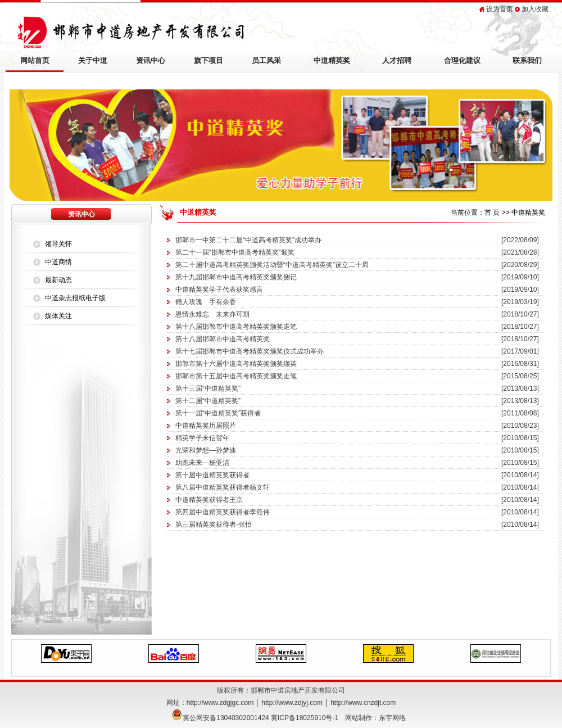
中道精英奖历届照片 (206, 426)
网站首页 (35, 60)
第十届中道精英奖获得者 (212, 475)
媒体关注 (58, 316)
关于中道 (93, 60)
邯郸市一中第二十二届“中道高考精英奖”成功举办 (248, 240)
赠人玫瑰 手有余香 (206, 302)
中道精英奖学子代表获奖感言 (219, 290)
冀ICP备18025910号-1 (305, 718)
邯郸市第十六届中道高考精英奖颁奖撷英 (236, 364)
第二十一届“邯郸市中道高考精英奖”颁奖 (235, 252)
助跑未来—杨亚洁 (202, 463)
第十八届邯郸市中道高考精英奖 (223, 339)
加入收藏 (535, 9)
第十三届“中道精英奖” (208, 388)
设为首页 (500, 9)
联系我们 (527, 60)
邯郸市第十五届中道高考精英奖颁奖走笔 (236, 376)
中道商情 (58, 262)
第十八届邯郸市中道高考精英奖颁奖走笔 (236, 327)
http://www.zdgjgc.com (220, 703)
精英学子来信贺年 (202, 438)
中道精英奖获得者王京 (209, 500)
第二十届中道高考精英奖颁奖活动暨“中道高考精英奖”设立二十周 (272, 265)
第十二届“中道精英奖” (208, 401)
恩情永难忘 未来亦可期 (212, 314)
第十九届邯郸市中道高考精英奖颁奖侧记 (236, 277)
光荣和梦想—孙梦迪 (206, 450)
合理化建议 (462, 60)
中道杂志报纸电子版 (75, 298)
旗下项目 (209, 60)
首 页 (492, 212)
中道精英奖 (332, 60)
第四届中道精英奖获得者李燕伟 (223, 512)
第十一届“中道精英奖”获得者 (218, 413)
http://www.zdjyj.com (292, 703)
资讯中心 (151, 60)
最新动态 (58, 280)
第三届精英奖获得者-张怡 (214, 524)
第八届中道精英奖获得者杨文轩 (223, 487)
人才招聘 (397, 60)
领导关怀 (58, 244)
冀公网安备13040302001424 (226, 718)
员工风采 (266, 60)
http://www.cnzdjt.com (363, 703)
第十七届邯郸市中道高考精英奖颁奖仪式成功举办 (250, 351)
